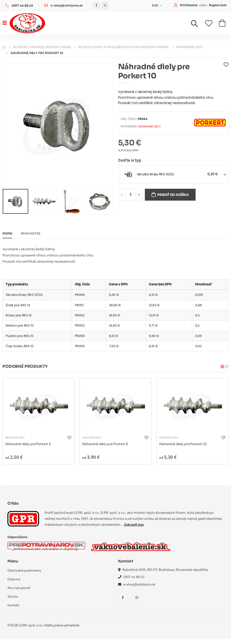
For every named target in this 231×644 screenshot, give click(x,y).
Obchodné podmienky (26, 575)
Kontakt (14, 610)
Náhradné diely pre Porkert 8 (107, 448)
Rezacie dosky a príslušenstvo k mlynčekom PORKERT (124, 47)
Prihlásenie (189, 5)
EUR (155, 5)
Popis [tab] (8, 234)
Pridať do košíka (175, 195)
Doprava (14, 584)
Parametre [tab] (32, 234)
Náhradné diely (189, 47)
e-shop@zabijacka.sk (67, 6)
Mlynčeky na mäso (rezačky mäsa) (42, 47)
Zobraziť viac (135, 529)
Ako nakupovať (19, 593)
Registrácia (218, 5)
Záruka (13, 601)
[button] (197, 25)
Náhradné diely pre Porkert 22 (185, 448)
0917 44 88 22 (23, 6)
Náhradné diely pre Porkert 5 (30, 448)
